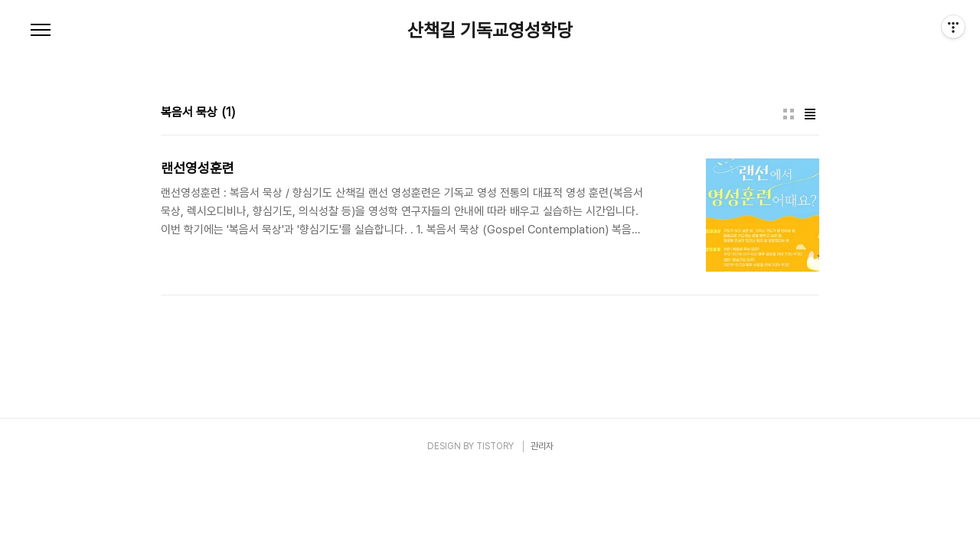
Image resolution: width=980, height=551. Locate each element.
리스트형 (810, 114)
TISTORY (495, 446)
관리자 (542, 446)
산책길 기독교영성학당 (490, 31)
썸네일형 (789, 114)
